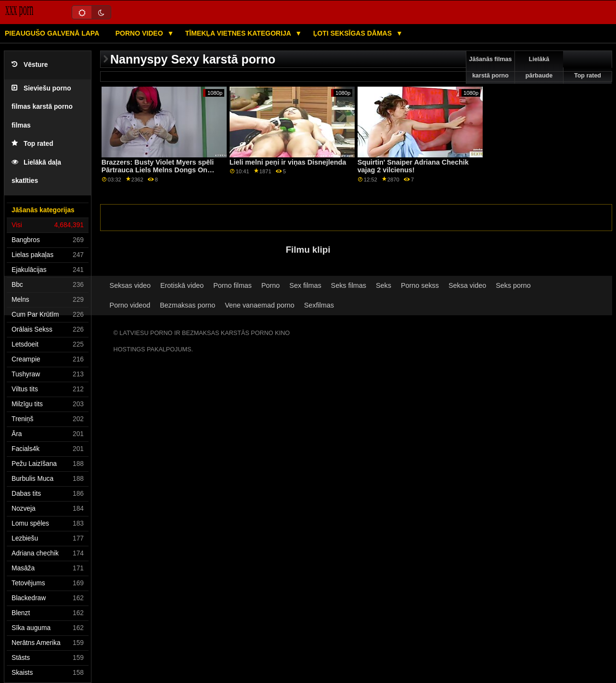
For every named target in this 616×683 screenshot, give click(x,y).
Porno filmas (232, 285)
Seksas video (130, 285)
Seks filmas (349, 285)
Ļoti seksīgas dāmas (353, 33)
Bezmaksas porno (187, 305)
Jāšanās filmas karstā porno (491, 67)
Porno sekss (420, 285)
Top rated (32, 144)
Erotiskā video (182, 285)
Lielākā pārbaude (539, 67)
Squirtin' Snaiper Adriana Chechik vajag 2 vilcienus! (413, 166)
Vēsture (30, 65)
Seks (384, 285)
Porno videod (130, 305)
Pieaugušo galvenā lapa (52, 33)
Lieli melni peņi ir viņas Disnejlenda (288, 162)
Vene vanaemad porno (260, 305)
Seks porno (513, 285)
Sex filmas (305, 285)
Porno (270, 285)
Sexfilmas (319, 305)
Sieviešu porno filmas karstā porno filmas (42, 107)
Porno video (140, 33)
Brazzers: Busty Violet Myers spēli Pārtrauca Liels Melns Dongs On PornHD (158, 170)
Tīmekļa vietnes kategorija (239, 33)
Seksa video (467, 285)
